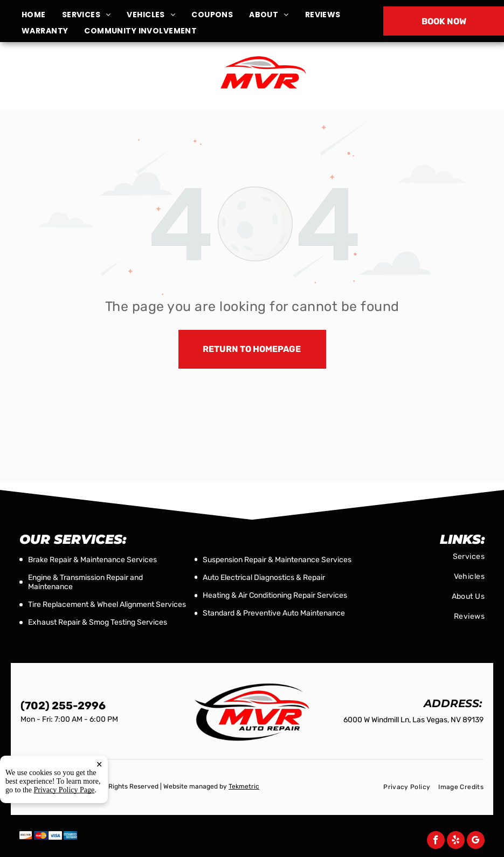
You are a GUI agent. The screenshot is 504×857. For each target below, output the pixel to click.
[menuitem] (42, 15)
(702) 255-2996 (419, 76)
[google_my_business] (476, 841)
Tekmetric (244, 786)
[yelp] (456, 841)
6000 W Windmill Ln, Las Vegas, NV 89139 (85, 82)
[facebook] (436, 841)
